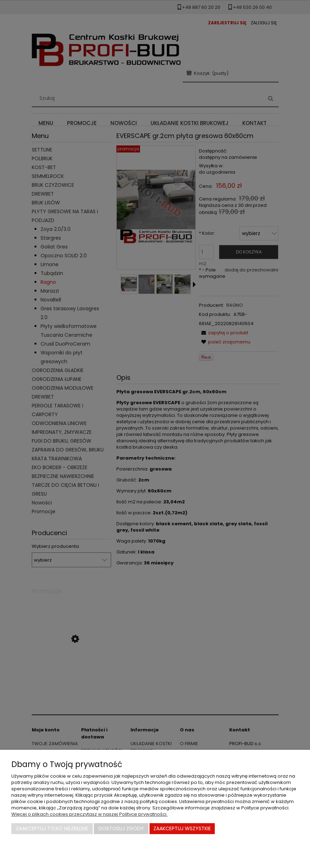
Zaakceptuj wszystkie (182, 828)
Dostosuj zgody (121, 828)
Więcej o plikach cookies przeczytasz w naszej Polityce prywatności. (89, 814)
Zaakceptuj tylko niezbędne (52, 828)
